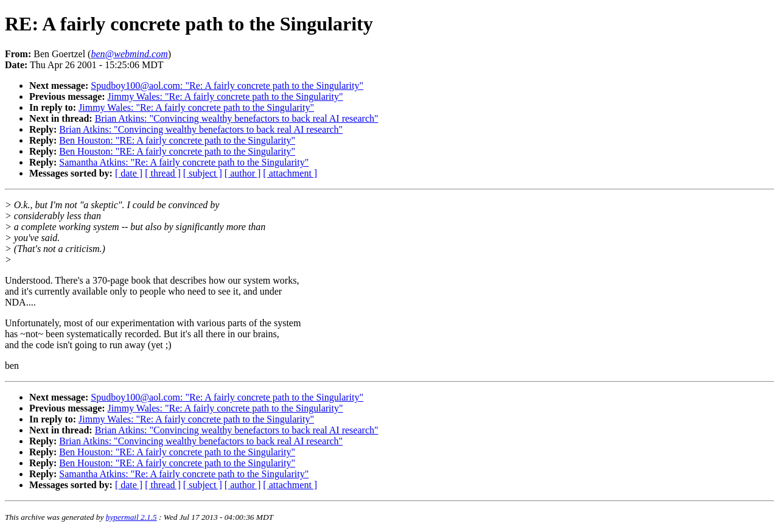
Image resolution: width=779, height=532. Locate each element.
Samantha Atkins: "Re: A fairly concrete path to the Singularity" (184, 162)
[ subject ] (203, 173)
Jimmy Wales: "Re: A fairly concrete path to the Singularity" (225, 96)
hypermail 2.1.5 (131, 517)
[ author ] (243, 173)
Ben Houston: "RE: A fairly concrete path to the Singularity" (177, 140)
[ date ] (129, 173)
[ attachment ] (290, 173)
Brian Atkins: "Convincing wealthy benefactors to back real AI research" (237, 118)
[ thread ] (163, 173)
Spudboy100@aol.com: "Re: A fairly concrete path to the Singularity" (227, 86)
